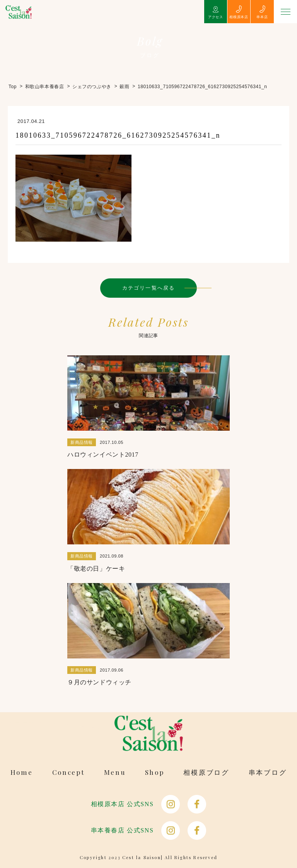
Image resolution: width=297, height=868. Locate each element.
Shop (155, 772)
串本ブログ (268, 772)
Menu (115, 772)
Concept (68, 772)
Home (22, 772)
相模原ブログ (206, 772)
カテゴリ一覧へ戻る (148, 288)
